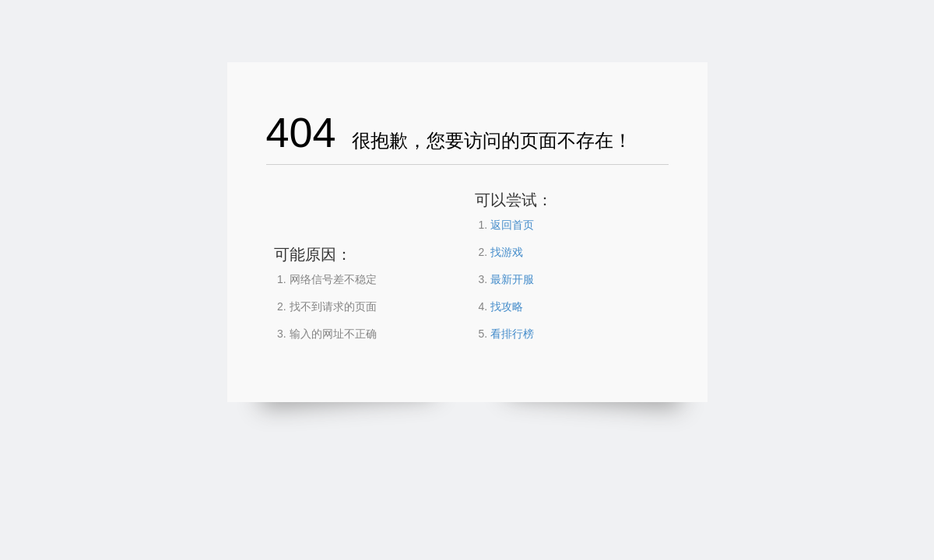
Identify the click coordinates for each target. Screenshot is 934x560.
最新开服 (512, 279)
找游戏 (507, 252)
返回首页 (512, 225)
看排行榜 (512, 334)
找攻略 (507, 306)
